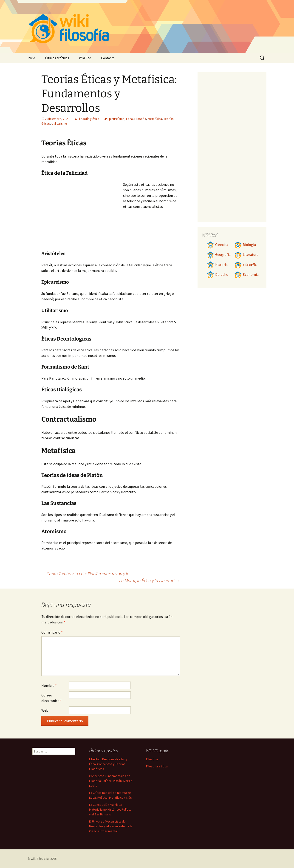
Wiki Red (85, 58)
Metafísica (155, 119)
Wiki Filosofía (40, 859)
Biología (245, 245)
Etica (129, 119)
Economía (246, 275)
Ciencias (217, 245)
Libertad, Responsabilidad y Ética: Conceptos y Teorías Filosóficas (108, 764)
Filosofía (245, 265)
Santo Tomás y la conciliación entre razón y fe (85, 573)
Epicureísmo (116, 119)
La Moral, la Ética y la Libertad (150, 580)
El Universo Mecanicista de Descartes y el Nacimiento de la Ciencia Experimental (111, 826)
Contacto (108, 58)
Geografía (219, 255)
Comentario (52, 632)
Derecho (218, 275)
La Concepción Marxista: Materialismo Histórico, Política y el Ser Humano (110, 809)
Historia (217, 265)
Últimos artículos (57, 58)
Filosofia (140, 119)
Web (45, 710)
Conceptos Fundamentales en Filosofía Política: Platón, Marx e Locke (111, 781)
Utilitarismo (59, 124)
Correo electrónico (52, 698)
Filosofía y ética (88, 119)
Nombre (49, 685)
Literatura (246, 255)
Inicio (31, 58)
